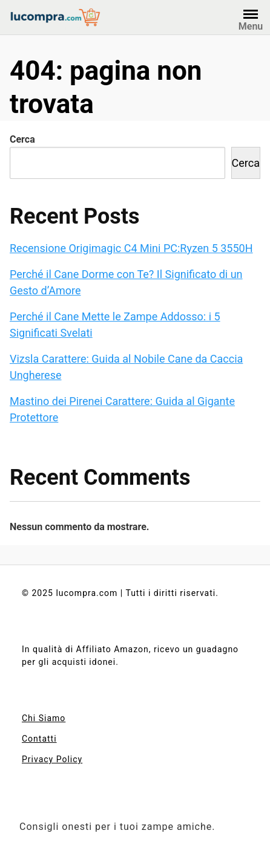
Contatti (39, 739)
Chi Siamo (44, 718)
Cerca (22, 139)
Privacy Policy (52, 759)
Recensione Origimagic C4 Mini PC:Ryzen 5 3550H (131, 248)
